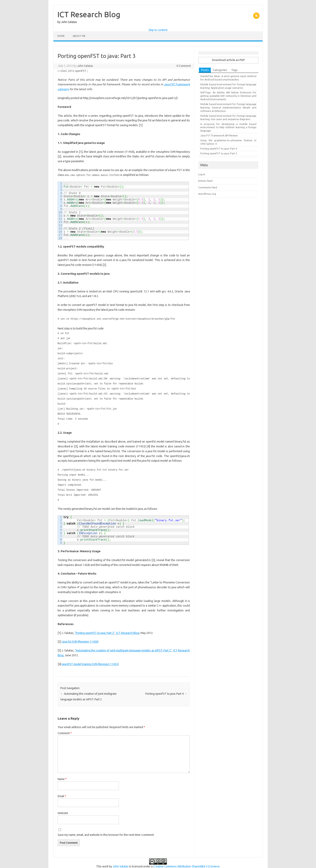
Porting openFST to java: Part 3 (219, 153)
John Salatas (85, 66)
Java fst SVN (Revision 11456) (80, 636)
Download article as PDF (228, 60)
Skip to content (158, 30)
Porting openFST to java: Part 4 (166, 688)
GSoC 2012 (67, 71)
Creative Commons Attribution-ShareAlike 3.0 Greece (186, 861)
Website (63, 807)
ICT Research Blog (89, 14)
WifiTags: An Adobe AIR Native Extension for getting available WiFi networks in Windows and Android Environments (228, 96)
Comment (65, 728)
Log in (202, 174)
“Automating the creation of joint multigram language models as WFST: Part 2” (123, 645)
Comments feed (208, 187)
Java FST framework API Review (219, 135)
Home (61, 36)
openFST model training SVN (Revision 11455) (90, 658)
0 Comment (184, 66)
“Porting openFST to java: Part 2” (95, 627)
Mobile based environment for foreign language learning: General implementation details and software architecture (228, 107)
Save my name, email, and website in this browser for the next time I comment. (106, 829)
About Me (79, 36)
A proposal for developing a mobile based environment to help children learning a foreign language (228, 127)
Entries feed (205, 181)
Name (62, 773)
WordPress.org (207, 194)
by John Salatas (67, 22)
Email (62, 791)
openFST (81, 71)
